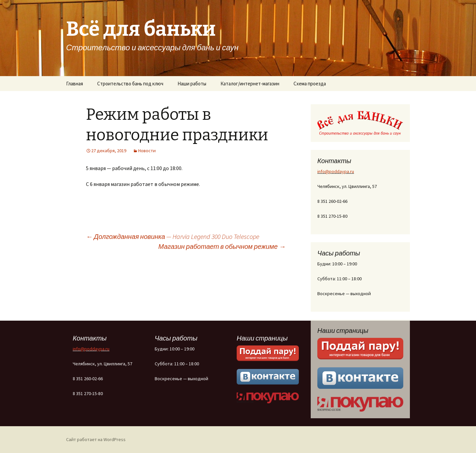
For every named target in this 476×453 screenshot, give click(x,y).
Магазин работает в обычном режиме (222, 246)
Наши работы (192, 84)
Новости (147, 151)
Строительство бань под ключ (130, 84)
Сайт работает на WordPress (96, 439)
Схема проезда (310, 84)
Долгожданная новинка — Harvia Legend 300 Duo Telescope (173, 236)
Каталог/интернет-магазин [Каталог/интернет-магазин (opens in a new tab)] (250, 84)
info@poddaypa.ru (336, 171)
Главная (75, 84)
